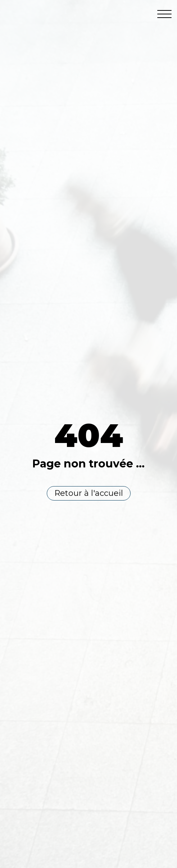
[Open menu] (164, 14)
